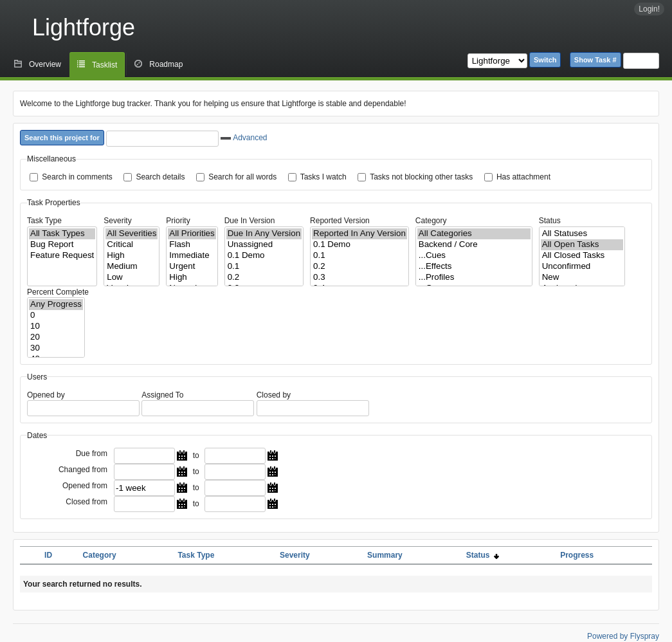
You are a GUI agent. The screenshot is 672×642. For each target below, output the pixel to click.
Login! (649, 9)
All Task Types (62, 234)
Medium (132, 267)
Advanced (244, 138)
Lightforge (84, 27)
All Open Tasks (582, 245)
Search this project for (62, 138)
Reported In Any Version (359, 234)
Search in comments (77, 177)
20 (56, 337)
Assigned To (162, 395)
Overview (45, 64)
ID (48, 555)
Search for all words (242, 177)
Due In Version (250, 221)
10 (56, 326)
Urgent (192, 267)
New (582, 278)
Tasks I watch (323, 177)
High (132, 256)
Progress (577, 555)
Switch (545, 60)
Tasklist (104, 65)
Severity (117, 221)
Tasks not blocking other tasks (421, 177)
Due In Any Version (264, 234)
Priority (178, 221)
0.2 (264, 278)
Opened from (85, 486)
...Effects (474, 267)
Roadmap (166, 64)
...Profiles (474, 278)
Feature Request (62, 256)
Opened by (46, 395)
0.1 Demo (264, 256)
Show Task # (595, 60)
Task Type (44, 221)
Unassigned (264, 245)
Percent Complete (58, 292)
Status (550, 221)
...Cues (474, 256)
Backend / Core (474, 245)
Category (431, 221)
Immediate (192, 256)
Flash (192, 245)
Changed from (83, 470)
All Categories (474, 234)
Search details (160, 177)
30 (56, 348)
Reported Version (340, 221)
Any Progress (56, 305)
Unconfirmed (582, 267)
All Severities (132, 234)
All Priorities (192, 234)
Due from (92, 454)
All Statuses (582, 234)
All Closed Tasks (582, 256)
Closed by (274, 395)
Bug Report (62, 245)
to (196, 455)
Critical (132, 245)
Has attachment (523, 177)
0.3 (359, 278)
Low (132, 278)
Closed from (86, 502)
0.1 (264, 267)
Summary (385, 555)
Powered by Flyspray (623, 636)
